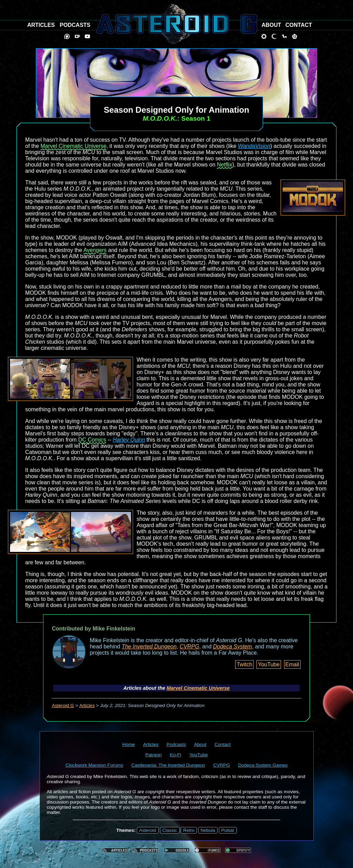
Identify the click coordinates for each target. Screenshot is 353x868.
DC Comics (92, 440)
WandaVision (254, 146)
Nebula (208, 830)
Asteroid (148, 830)
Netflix (224, 165)
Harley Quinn (129, 440)
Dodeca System (233, 647)
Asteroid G (63, 705)
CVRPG (189, 647)
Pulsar (228, 830)
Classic (170, 830)
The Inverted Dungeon (149, 647)
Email (292, 664)
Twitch (244, 664)
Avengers (95, 250)
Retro (189, 830)
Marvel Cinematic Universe (73, 146)
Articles (87, 705)
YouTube (269, 664)
